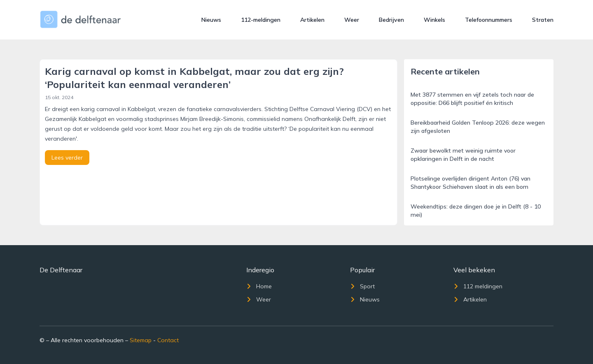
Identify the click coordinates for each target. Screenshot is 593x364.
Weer (352, 20)
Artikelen (312, 20)
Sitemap (141, 340)
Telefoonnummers (489, 20)
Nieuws (211, 20)
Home (259, 286)
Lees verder (67, 158)
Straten (543, 20)
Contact (168, 340)
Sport (362, 286)
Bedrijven (391, 20)
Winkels (434, 20)
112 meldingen (478, 286)
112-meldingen (261, 20)
